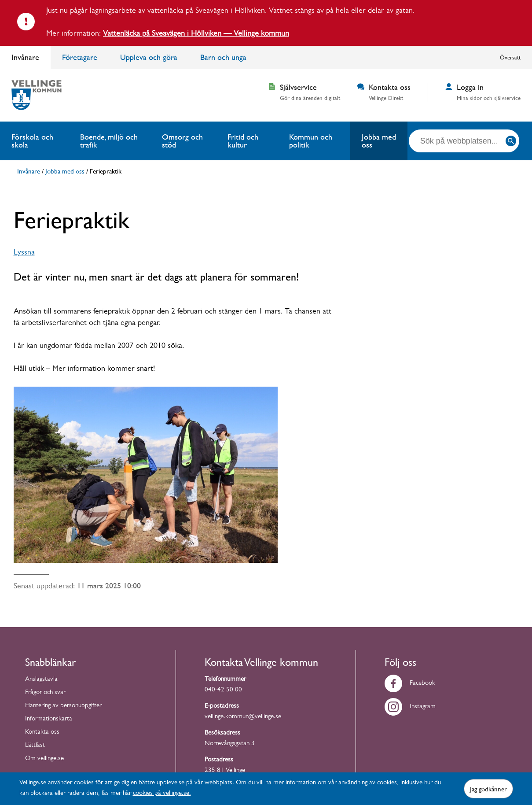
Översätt (510, 57)
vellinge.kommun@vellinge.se (243, 717)
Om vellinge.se (44, 759)
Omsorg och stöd (182, 141)
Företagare (80, 57)
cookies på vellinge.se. (162, 794)
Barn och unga (223, 57)
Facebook (410, 684)
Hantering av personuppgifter (63, 706)
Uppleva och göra (149, 57)
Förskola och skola (32, 141)
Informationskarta (49, 719)
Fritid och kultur (243, 141)
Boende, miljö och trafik (109, 141)
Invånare (25, 57)
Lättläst (35, 746)
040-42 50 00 (223, 690)
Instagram (410, 707)
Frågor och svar (45, 693)
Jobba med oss (379, 141)
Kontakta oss (42, 733)
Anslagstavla (41, 680)
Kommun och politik (311, 141)
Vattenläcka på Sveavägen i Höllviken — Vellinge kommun (196, 34)
